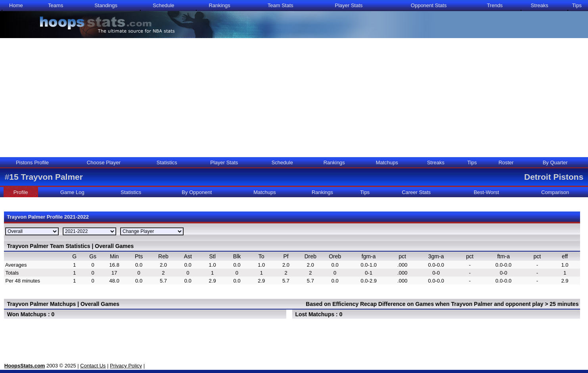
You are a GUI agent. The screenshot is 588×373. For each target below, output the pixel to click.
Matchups (387, 162)
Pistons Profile (32, 162)
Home (16, 5)
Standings (106, 5)
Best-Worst (486, 192)
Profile (21, 192)
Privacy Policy (126, 366)
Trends (495, 5)
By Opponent (197, 192)
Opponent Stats (429, 5)
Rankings (219, 5)
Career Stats (416, 192)
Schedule (163, 5)
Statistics (167, 162)
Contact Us (93, 366)
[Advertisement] (294, 98)
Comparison (555, 192)
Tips (577, 5)
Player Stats (349, 5)
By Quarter (555, 162)
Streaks (540, 5)
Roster (506, 162)
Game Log (72, 192)
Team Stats (281, 5)
